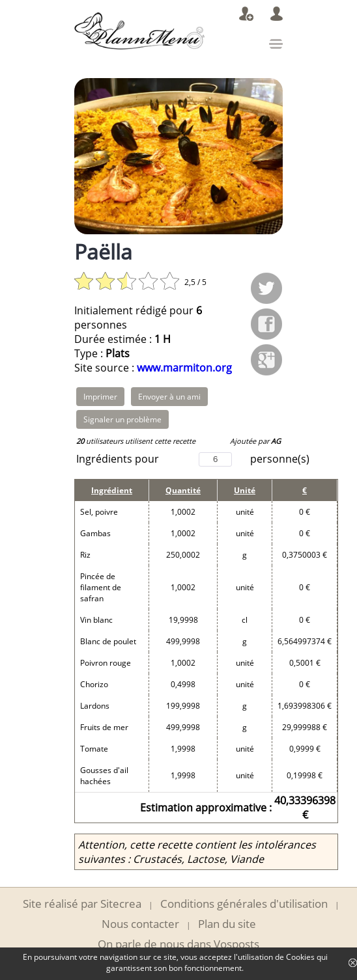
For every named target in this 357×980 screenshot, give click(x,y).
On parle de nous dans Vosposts (178, 944)
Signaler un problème (122, 419)
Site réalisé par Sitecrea (82, 904)
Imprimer (100, 397)
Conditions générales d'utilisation (244, 904)
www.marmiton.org (184, 368)
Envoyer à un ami (169, 397)
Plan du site (227, 924)
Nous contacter (140, 924)
